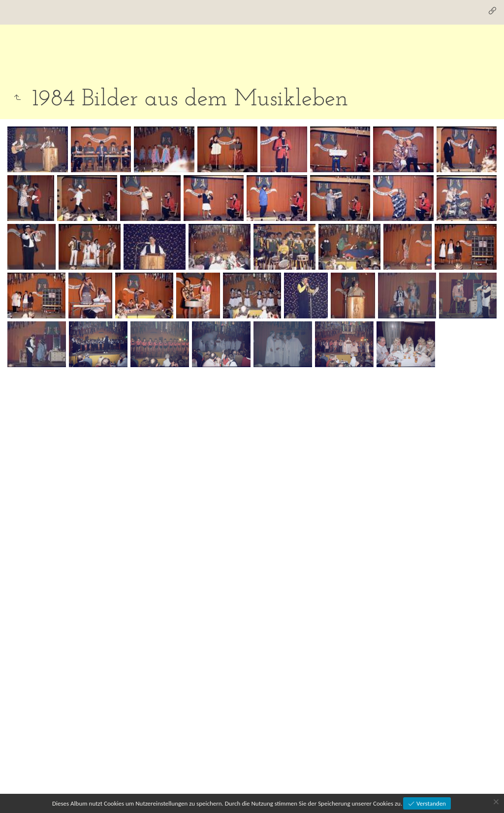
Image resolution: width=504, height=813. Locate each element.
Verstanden (430, 803)
